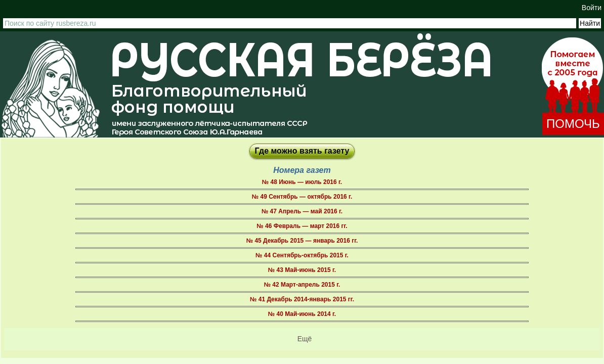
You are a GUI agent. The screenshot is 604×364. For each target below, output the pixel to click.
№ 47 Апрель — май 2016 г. (302, 211)
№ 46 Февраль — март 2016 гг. (302, 226)
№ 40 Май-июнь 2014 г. (302, 314)
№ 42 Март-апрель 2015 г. (302, 285)
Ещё (305, 339)
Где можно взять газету (302, 151)
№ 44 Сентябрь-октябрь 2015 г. (302, 255)
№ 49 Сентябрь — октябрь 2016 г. (302, 197)
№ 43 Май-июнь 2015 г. (302, 270)
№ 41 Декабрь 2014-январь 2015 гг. (302, 299)
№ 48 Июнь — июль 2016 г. (302, 182)
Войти (592, 8)
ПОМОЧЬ (573, 124)
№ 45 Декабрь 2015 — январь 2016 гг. (302, 241)
